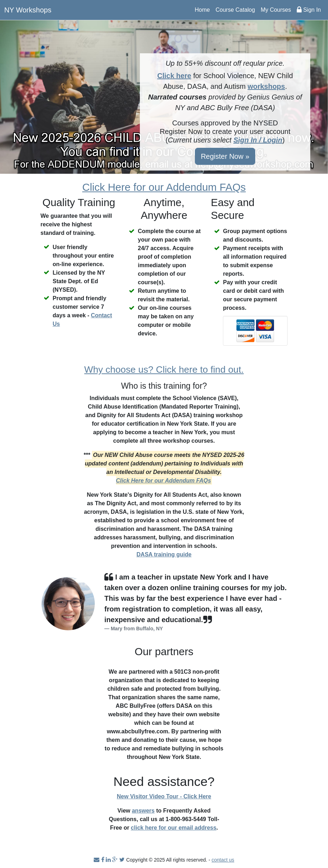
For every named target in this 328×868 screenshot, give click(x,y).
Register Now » (225, 156)
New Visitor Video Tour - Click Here (164, 796)
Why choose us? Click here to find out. (164, 370)
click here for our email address (174, 828)
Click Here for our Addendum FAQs (164, 187)
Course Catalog (235, 10)
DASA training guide (164, 554)
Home (203, 10)
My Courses (276, 10)
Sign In (309, 10)
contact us (223, 860)
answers (143, 811)
